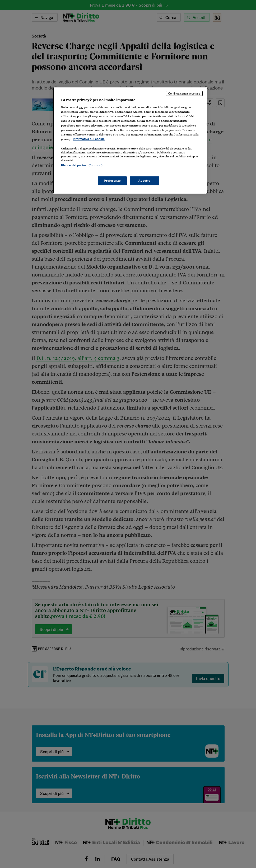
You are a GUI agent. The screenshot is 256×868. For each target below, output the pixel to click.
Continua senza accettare (184, 93)
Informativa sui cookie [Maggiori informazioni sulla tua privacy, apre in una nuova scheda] (89, 139)
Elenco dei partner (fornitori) (82, 165)
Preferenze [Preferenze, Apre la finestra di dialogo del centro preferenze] (112, 181)
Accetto (145, 181)
